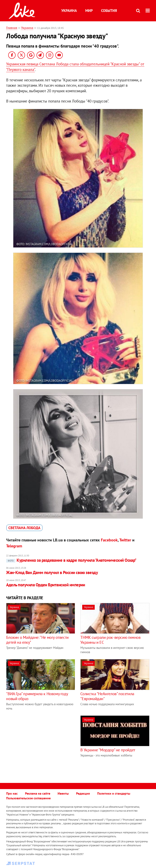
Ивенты (63, 793)
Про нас (12, 793)
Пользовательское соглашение (28, 798)
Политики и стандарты (114, 793)
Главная (12, 28)
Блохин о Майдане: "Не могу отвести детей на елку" (37, 640)
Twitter (125, 540)
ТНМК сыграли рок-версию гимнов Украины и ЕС (110, 640)
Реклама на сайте (38, 793)
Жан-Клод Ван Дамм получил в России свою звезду (52, 572)
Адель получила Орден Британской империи (46, 585)
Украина (69, 11)
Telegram (14, 546)
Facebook (109, 540)
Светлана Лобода (24, 528)
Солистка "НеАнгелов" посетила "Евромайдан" (107, 696)
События (109, 11)
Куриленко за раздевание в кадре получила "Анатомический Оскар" (71, 560)
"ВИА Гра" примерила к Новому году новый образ (37, 696)
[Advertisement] (41, 744)
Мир (89, 11)
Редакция (83, 793)
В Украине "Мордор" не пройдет (108, 750)
